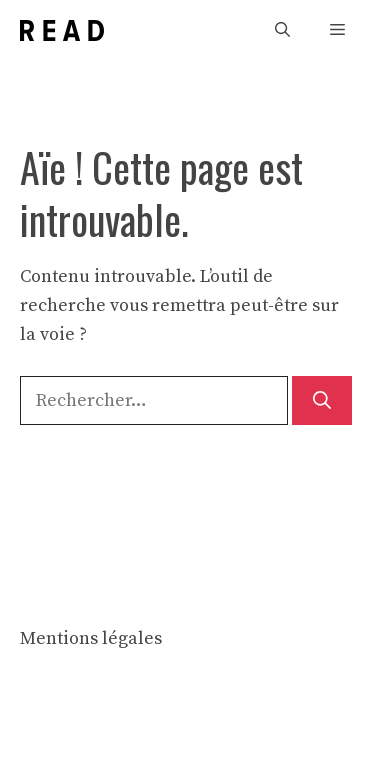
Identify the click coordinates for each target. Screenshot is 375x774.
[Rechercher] (322, 400)
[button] (282, 30)
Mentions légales (91, 638)
